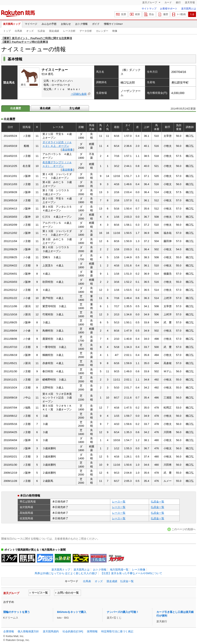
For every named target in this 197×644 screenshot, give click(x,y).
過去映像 (67, 150)
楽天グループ (150, 2)
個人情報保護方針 (28, 631)
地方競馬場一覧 (119, 570)
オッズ (30, 31)
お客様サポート (169, 9)
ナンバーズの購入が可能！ (123, 612)
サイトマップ (149, 9)
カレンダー (102, 31)
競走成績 (54, 31)
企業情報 (9, 631)
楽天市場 (190, 2)
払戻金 (41, 31)
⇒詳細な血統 (79, 94)
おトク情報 (81, 24)
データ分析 (86, 31)
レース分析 (69, 31)
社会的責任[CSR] (73, 631)
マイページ (31, 24)
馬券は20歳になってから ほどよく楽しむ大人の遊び (66, 573)
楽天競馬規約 (51, 631)
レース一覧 (119, 502)
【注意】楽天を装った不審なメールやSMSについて (131, 573)
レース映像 (139, 570)
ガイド (96, 24)
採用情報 (92, 631)
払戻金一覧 (158, 502)
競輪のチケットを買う (17, 612)
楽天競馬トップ (12, 24)
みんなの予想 (49, 24)
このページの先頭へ (184, 529)
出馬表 (18, 31)
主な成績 (75, 108)
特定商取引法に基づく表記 (117, 631)
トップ (7, 31)
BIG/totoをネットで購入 (72, 612)
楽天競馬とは (189, 9)
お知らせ (66, 24)
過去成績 (45, 108)
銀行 (178, 2)
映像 (115, 31)
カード (168, 2)
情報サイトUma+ (113, 24)
